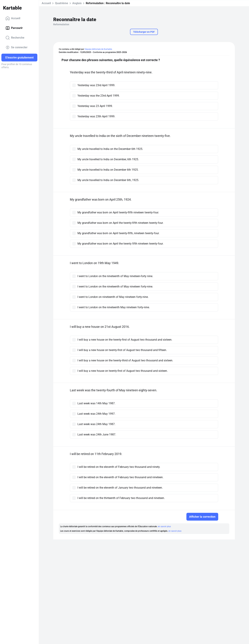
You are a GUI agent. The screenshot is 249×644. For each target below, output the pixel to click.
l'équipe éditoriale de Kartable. (98, 49)
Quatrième (62, 3)
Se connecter (17, 47)
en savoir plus (164, 526)
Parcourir (14, 28)
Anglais (77, 3)
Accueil (13, 18)
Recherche (15, 38)
